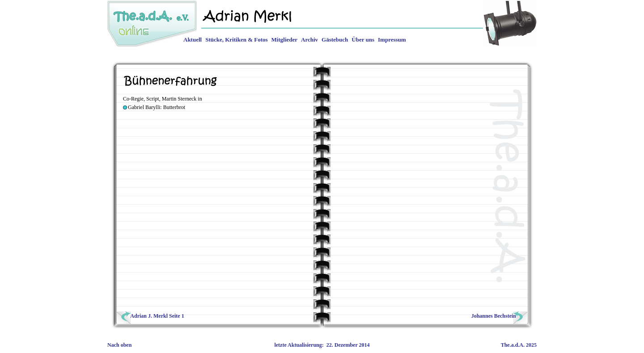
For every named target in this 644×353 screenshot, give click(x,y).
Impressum (392, 40)
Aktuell (193, 40)
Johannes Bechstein (498, 316)
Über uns (363, 40)
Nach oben (119, 345)
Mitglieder (284, 40)
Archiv (309, 40)
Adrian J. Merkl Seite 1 (151, 316)
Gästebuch (335, 40)
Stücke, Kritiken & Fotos (236, 40)
